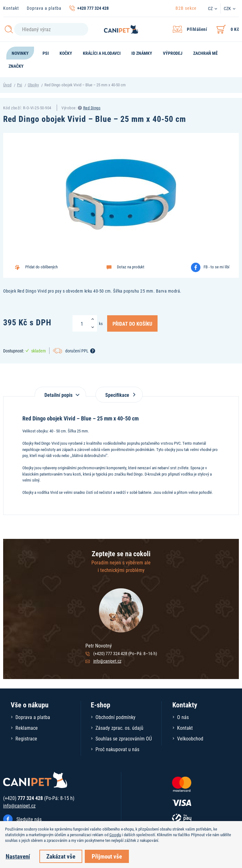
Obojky (33, 85)
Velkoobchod (190, 738)
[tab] (60, 392)
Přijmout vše (107, 856)
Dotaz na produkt (131, 267)
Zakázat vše (61, 856)
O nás (183, 717)
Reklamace (27, 728)
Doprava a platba (44, 8)
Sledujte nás (29, 819)
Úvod (7, 85)
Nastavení (18, 856)
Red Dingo (92, 108)
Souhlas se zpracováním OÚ (124, 738)
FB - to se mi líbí (216, 267)
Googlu (115, 835)
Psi (20, 85)
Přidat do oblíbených (41, 267)
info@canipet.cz (107, 661)
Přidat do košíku (132, 323)
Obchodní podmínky (115, 717)
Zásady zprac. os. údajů (119, 728)
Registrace (26, 738)
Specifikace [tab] (119, 395)
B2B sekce (186, 8)
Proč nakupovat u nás (117, 749)
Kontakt (11, 8)
